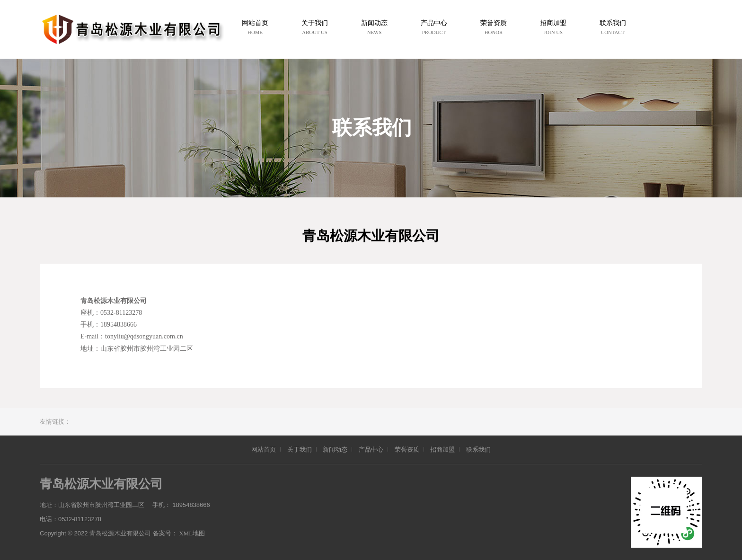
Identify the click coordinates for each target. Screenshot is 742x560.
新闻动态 (335, 449)
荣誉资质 (407, 449)
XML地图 (192, 533)
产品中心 (371, 449)
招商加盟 (442, 449)
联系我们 (478, 449)
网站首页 (264, 449)
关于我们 (300, 449)
